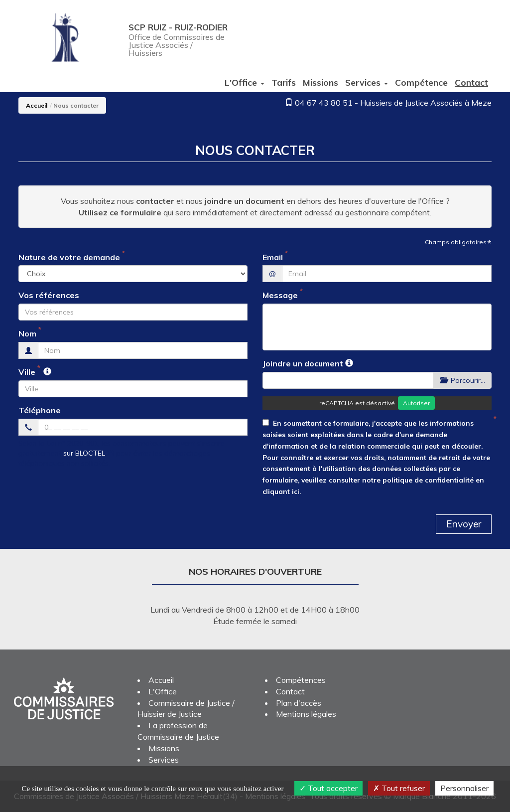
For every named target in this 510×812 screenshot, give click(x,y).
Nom (27, 333)
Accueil (37, 105)
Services (164, 760)
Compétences (301, 680)
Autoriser (416, 403)
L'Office (163, 691)
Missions (320, 82)
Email (273, 257)
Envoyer (464, 524)
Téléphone (40, 410)
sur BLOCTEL (89, 453)
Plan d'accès (299, 703)
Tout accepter (328, 788)
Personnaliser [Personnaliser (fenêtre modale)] (464, 788)
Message (280, 295)
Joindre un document (303, 363)
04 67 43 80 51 (324, 103)
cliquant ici (281, 491)
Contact (471, 82)
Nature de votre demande (69, 257)
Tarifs (284, 82)
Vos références (49, 295)
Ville (27, 372)
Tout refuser (399, 788)
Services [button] (367, 82)
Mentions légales (306, 714)
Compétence (421, 82)
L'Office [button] (245, 82)
